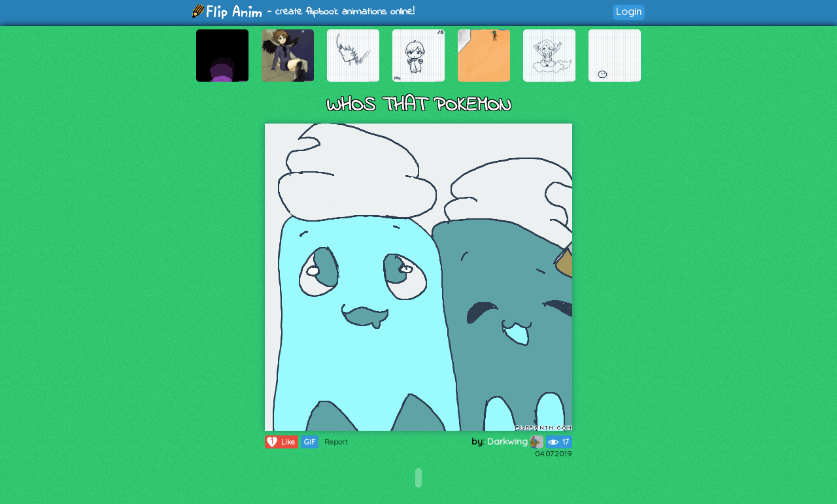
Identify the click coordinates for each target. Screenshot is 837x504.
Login (629, 11)
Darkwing (515, 441)
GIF (310, 442)
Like (280, 442)
